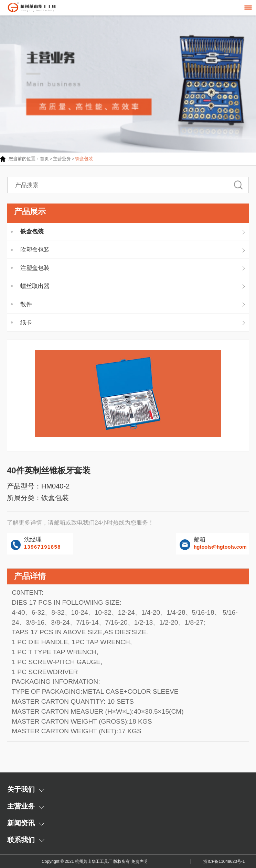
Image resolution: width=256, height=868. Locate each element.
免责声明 (139, 861)
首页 (44, 159)
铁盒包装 (84, 159)
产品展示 (30, 212)
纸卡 (26, 322)
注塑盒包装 (35, 268)
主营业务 (62, 159)
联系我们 (21, 840)
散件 (26, 304)
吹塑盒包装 (35, 250)
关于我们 (21, 789)
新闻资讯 (21, 823)
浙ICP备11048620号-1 (224, 861)
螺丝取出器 (35, 286)
